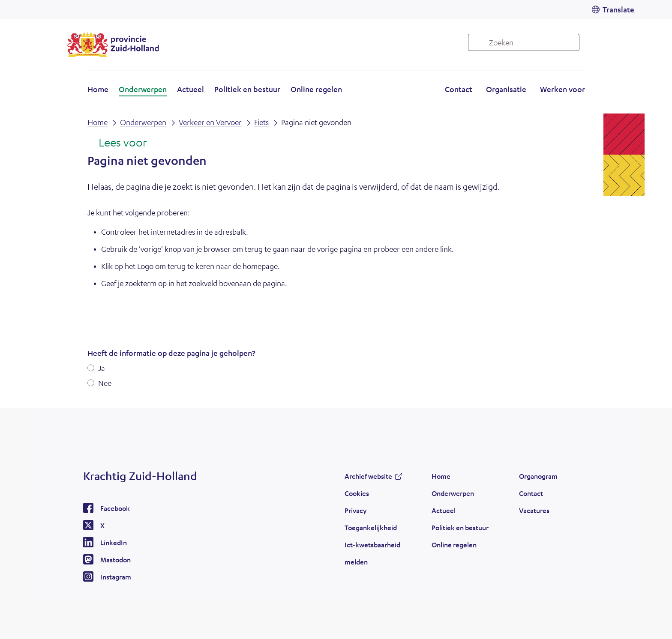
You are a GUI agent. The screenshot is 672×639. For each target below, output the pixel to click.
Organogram (538, 476)
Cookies (357, 493)
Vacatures (534, 510)
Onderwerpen (143, 89)
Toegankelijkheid (371, 527)
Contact (459, 89)
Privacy (355, 510)
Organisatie (506, 89)
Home (98, 89)
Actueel (190, 89)
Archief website (368, 476)
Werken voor (562, 89)
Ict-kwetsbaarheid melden (372, 553)
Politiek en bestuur (247, 89)
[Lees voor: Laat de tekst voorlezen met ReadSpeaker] (117, 143)
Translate (618, 9)
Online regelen (316, 89)
